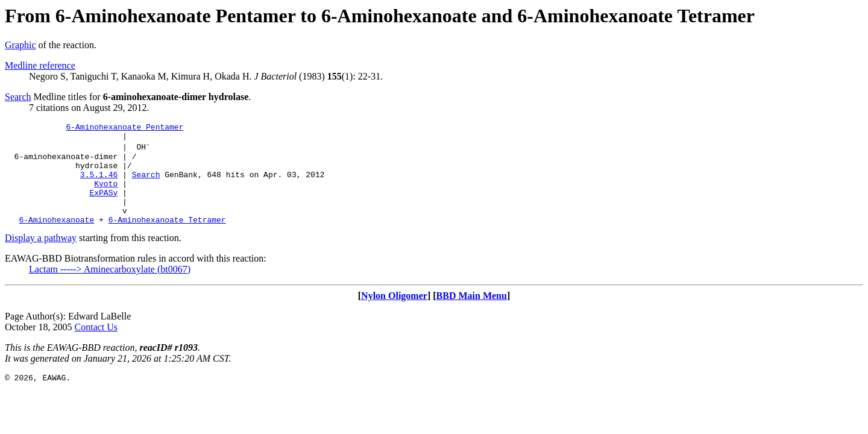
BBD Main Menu (472, 316)
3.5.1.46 (99, 185)
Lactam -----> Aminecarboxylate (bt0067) (110, 289)
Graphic (20, 45)
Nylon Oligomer (394, 316)
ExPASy (103, 207)
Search (18, 97)
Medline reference (40, 65)
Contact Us (96, 347)
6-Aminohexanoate (56, 239)
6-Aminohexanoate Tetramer (167, 239)
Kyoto (106, 196)
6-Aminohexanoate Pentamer (124, 128)
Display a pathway (41, 258)
